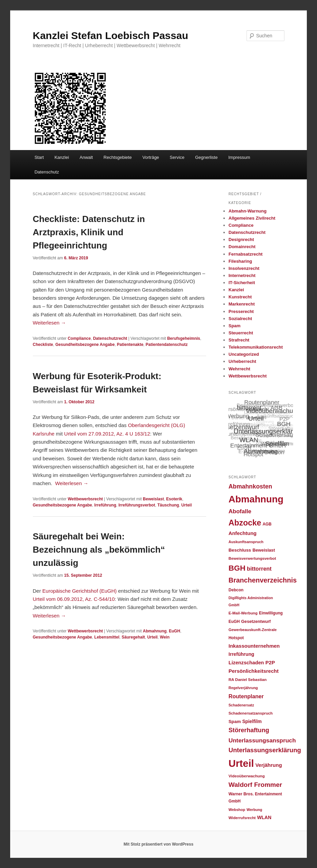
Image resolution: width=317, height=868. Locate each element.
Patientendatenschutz (167, 345)
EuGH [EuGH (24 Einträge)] (234, 622)
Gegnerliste (206, 157)
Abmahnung (155, 631)
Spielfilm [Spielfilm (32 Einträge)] (252, 722)
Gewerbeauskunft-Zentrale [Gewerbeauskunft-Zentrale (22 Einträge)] (253, 630)
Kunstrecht (240, 297)
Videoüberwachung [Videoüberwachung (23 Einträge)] (247, 776)
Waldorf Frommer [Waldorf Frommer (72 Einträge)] (255, 785)
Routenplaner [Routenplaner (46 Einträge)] (246, 696)
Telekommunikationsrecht (256, 347)
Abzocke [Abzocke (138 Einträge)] (245, 523)
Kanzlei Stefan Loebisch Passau (111, 35)
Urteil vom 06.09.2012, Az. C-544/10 (74, 599)
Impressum (239, 157)
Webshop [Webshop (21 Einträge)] (237, 810)
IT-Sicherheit (242, 283)
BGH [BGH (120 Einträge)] (237, 568)
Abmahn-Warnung (247, 211)
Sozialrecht (240, 319)
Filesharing (240, 261)
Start (39, 157)
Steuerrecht (241, 333)
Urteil (187, 505)
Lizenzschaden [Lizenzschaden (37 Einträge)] (246, 663)
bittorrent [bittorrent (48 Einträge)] (259, 569)
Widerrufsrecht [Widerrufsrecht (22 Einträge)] (242, 818)
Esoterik (174, 499)
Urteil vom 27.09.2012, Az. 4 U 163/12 (107, 434)
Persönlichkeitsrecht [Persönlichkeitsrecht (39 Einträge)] (254, 671)
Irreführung (105, 505)
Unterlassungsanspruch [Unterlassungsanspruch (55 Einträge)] (262, 740)
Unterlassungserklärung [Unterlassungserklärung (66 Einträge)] (265, 750)
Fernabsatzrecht (245, 254)
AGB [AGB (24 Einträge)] (267, 524)
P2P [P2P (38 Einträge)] (270, 663)
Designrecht (241, 239)
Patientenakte (130, 345)
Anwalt (86, 157)
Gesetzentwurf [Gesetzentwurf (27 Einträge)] (256, 622)
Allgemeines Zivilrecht (252, 218)
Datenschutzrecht (110, 338)
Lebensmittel (107, 637)
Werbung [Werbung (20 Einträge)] (254, 810)
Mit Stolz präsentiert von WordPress (159, 844)
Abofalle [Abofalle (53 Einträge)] (240, 511)
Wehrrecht (239, 369)
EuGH (174, 631)
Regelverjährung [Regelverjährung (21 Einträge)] (243, 688)
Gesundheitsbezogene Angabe (85, 345)
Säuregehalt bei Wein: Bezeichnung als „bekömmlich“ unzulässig (99, 550)
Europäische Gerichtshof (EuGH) (80, 591)
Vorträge (151, 157)
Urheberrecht (242, 361)
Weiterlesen (49, 323)
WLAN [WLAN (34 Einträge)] (264, 817)
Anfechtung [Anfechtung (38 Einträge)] (243, 533)
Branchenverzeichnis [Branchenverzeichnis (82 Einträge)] (263, 580)
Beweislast (153, 499)
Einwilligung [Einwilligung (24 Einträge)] (271, 613)
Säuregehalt (133, 637)
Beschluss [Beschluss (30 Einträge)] (240, 550)
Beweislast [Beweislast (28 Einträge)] (264, 550)
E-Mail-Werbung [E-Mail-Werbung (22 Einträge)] (243, 613)
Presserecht (241, 311)
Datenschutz (47, 172)
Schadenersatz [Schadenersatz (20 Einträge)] (241, 705)
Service (177, 157)
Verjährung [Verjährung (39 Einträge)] (269, 765)
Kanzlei (62, 157)
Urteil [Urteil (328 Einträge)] (241, 763)
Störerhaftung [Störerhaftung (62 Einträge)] (249, 730)
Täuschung (168, 505)
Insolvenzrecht (244, 268)
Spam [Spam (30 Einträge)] (235, 722)
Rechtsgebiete (117, 157)
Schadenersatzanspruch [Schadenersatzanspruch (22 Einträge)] (251, 713)
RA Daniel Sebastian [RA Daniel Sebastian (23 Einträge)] (247, 679)
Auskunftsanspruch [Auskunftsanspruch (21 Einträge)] (246, 542)
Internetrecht (242, 275)
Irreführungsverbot (137, 505)
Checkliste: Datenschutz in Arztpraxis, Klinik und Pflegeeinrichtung (89, 232)
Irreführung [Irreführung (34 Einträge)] (241, 654)
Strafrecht (239, 340)
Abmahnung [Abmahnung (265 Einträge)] (256, 499)
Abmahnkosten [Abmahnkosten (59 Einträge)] (250, 486)
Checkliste (43, 345)
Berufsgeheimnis (184, 338)
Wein (165, 637)
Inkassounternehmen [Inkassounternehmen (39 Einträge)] (254, 646)
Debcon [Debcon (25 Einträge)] (236, 590)
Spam (234, 326)
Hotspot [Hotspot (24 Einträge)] (236, 638)
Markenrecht (242, 304)
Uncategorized (244, 354)
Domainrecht (242, 247)
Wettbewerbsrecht (85, 499)
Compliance (79, 338)
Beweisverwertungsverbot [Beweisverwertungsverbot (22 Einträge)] (252, 558)
